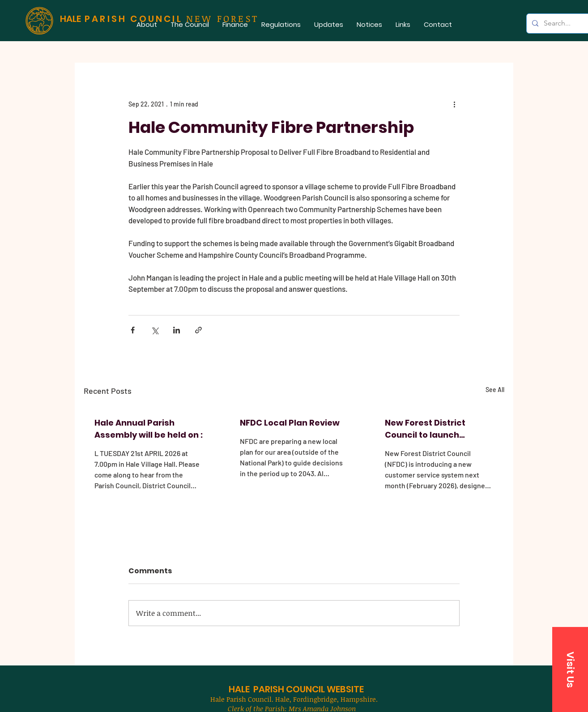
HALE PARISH (256, 689)
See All (495, 390)
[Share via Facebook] (133, 330)
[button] (190, 24)
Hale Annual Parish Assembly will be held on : (149, 429)
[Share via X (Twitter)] (155, 330)
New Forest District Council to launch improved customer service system (428, 429)
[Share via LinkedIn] (177, 330)
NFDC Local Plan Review (290, 423)
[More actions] (454, 104)
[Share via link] (198, 330)
